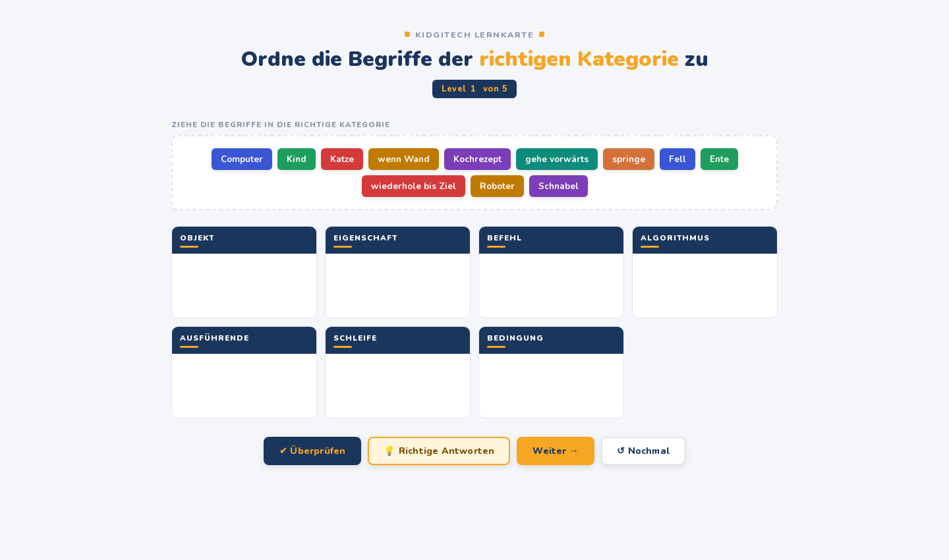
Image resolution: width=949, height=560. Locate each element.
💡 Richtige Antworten (439, 451)
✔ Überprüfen (312, 451)
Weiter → (556, 451)
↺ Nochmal (643, 451)
